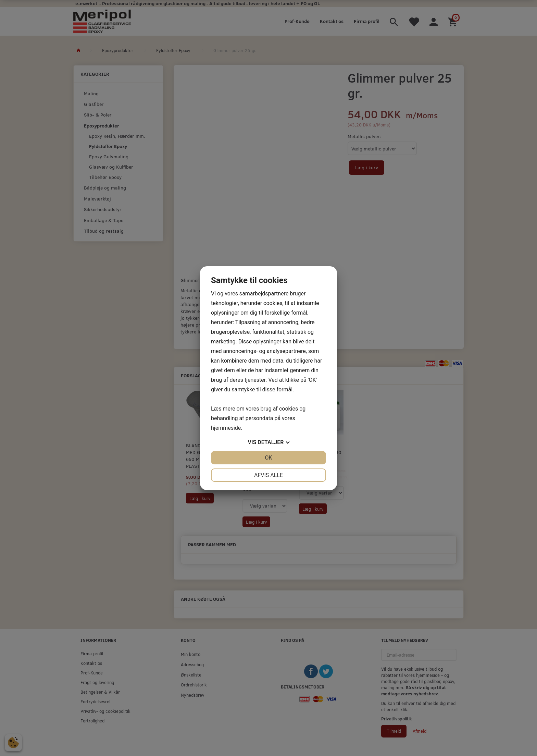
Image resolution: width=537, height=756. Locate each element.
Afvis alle (268, 475)
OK (268, 458)
